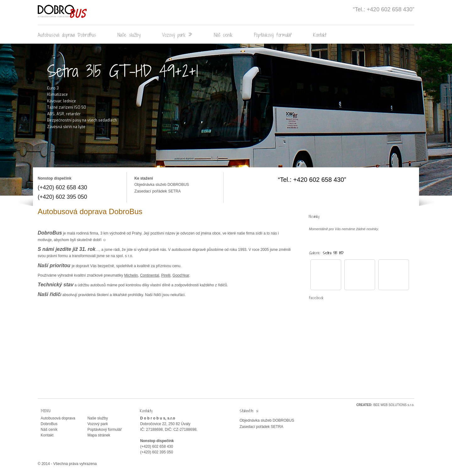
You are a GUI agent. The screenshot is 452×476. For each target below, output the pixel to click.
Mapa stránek (99, 435)
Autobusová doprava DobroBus (67, 35)
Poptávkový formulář (273, 35)
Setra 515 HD (333, 253)
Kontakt (320, 35)
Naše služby (129, 35)
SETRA (175, 191)
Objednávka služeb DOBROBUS (162, 185)
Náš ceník (223, 35)
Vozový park (177, 35)
